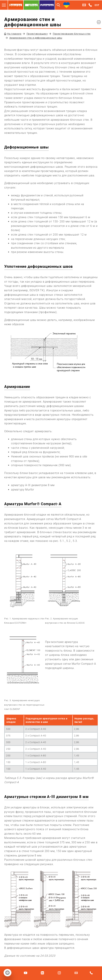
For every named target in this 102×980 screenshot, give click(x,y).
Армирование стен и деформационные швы (36, 38)
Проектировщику (37, 34)
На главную (14, 34)
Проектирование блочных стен (72, 34)
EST (97, 5)
